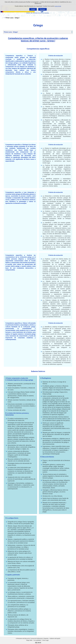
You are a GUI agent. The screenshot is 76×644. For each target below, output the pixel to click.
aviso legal (58, 6)
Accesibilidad (37, 640)
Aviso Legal (45, 640)
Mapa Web (29, 640)
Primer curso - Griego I (11, 32)
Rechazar (42, 9)
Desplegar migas (2, 18)
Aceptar (33, 9)
